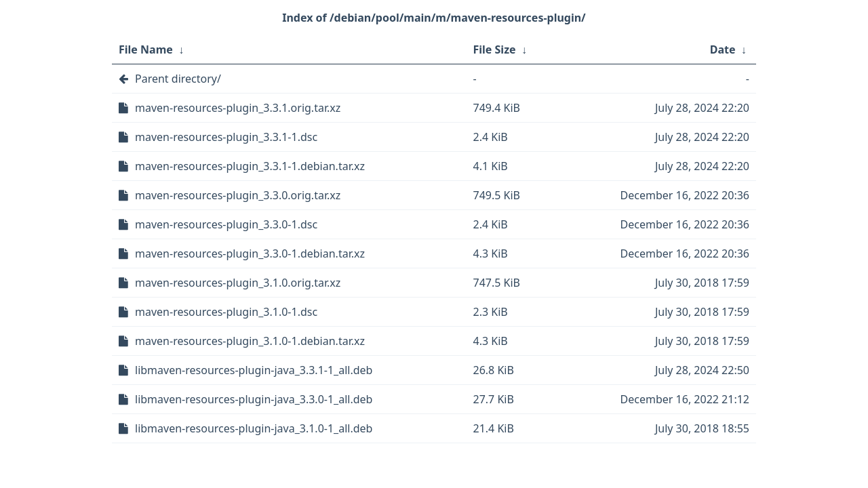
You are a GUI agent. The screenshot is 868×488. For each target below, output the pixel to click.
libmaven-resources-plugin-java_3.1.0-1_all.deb (254, 428)
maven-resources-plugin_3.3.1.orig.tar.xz (238, 108)
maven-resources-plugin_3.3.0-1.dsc (226, 224)
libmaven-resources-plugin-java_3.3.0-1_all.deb (254, 399)
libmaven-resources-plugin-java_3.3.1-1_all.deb (254, 370)
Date (723, 49)
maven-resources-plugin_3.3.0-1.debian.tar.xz (250, 253)
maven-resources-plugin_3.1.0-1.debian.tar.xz (250, 341)
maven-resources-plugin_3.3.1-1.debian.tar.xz (250, 166)
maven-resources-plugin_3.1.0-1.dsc (226, 312)
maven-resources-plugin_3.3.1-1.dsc (226, 137)
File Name (146, 49)
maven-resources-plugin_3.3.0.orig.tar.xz (238, 195)
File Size (495, 49)
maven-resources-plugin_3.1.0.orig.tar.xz (238, 283)
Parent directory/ (178, 79)
